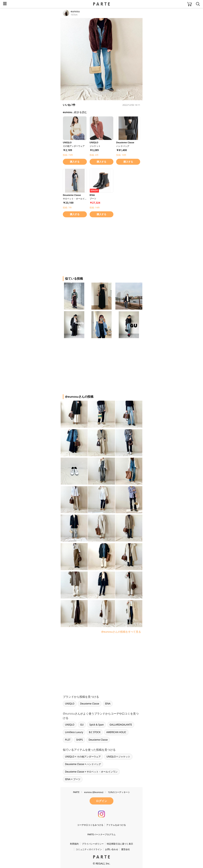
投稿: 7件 (67, 207)
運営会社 (125, 849)
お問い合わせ (112, 849)
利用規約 (74, 844)
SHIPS (79, 740)
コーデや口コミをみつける (90, 825)
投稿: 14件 (95, 207)
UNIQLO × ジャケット (118, 757)
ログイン (101, 801)
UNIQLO (70, 704)
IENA (108, 704)
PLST (68, 740)
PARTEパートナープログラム (101, 834)
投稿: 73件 (68, 155)
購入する (75, 162)
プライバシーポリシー (93, 844)
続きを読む (81, 112)
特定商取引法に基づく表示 (120, 844)
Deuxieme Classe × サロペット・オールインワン (91, 772)
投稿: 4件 (94, 155)
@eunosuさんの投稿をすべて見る (121, 632)
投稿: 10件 (121, 155)
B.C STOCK (95, 732)
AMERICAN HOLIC (116, 732)
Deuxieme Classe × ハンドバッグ (83, 764)
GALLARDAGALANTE (121, 725)
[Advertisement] (92, 246)
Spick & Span (97, 725)
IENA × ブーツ (73, 779)
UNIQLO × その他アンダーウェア (83, 757)
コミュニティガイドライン (89, 849)
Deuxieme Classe (90, 704)
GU (82, 725)
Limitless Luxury (74, 732)
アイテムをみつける (116, 825)
